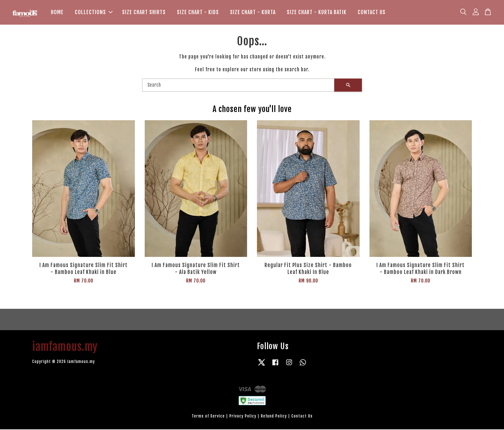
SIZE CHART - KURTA (253, 12)
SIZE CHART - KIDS (198, 12)
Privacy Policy (243, 417)
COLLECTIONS (94, 12)
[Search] (238, 86)
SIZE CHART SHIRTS (144, 12)
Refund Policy (274, 417)
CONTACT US (372, 12)
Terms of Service (208, 417)
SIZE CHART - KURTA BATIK (317, 12)
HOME (57, 12)
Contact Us (302, 417)
